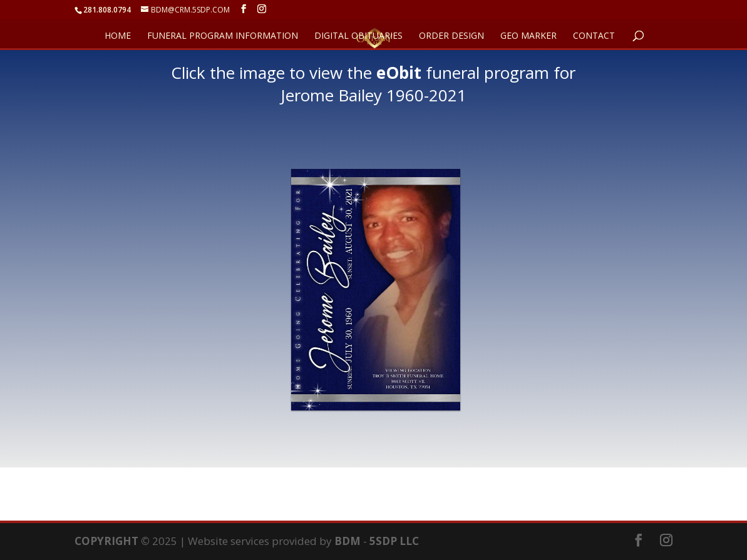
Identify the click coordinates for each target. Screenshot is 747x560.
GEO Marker (528, 36)
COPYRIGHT (106, 541)
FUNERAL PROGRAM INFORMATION (223, 36)
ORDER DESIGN (451, 36)
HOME (118, 36)
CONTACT (594, 36)
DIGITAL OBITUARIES (358, 36)
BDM (348, 541)
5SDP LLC (394, 541)
